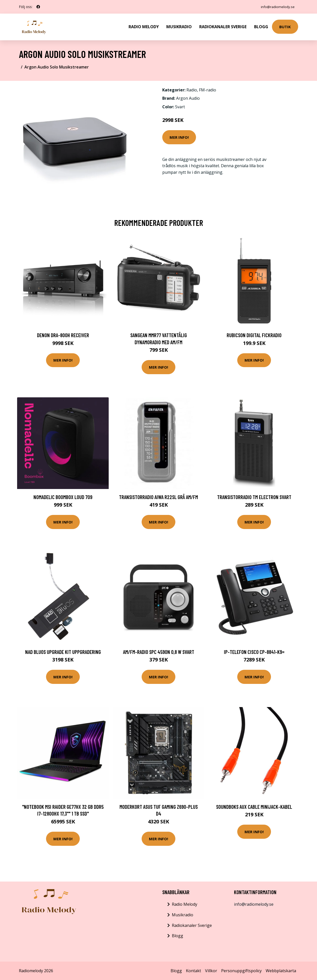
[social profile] (38, 7)
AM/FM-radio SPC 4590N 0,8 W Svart (159, 652)
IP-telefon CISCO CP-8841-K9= (254, 652)
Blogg (261, 27)
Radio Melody (144, 27)
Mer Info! (179, 137)
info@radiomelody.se (277, 7)
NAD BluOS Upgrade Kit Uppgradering (63, 652)
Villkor (211, 971)
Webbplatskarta (281, 971)
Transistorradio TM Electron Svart (254, 497)
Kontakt (193, 971)
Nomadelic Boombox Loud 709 (63, 497)
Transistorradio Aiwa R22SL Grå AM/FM (158, 497)
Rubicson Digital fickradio (254, 335)
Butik (285, 27)
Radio (192, 90)
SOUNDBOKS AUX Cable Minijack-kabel (254, 807)
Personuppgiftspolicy (241, 971)
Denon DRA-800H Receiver (63, 335)
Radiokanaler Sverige (223, 27)
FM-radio (208, 90)
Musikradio (179, 27)
